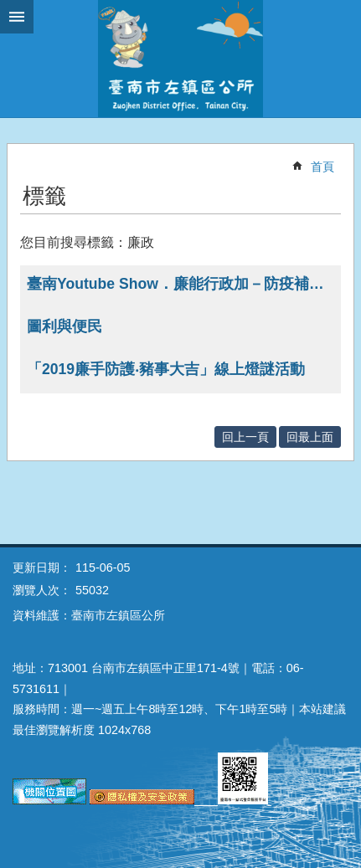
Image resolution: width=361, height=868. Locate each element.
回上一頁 (245, 437)
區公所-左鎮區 (180, 59)
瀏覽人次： (42, 590)
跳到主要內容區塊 (9, 9)
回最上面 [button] (310, 437)
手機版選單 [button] (17, 17)
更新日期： (42, 568)
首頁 (322, 167)
